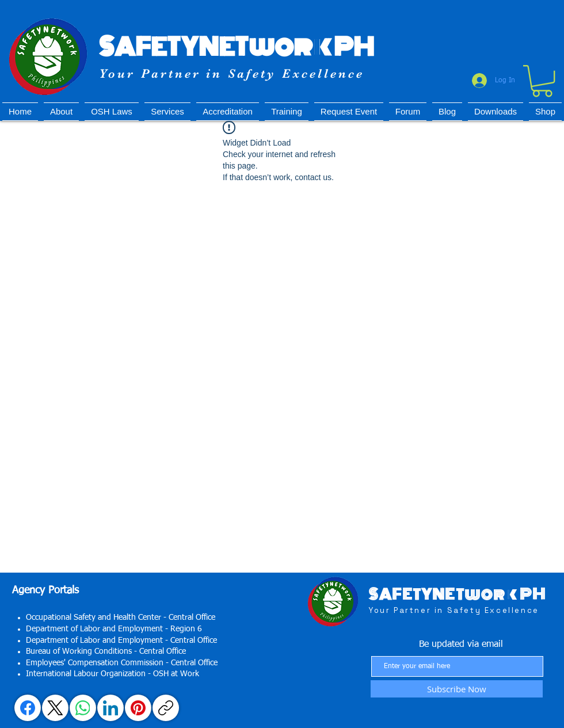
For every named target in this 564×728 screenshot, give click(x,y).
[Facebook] (28, 708)
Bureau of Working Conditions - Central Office (106, 651)
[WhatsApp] (83, 708)
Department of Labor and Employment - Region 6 (114, 629)
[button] (542, 81)
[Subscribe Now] (457, 689)
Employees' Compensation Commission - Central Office (122, 663)
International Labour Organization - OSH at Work (113, 674)
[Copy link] (166, 708)
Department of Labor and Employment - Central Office (121, 641)
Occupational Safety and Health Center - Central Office (121, 618)
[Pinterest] (138, 708)
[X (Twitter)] (55, 708)
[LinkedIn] (110, 708)
